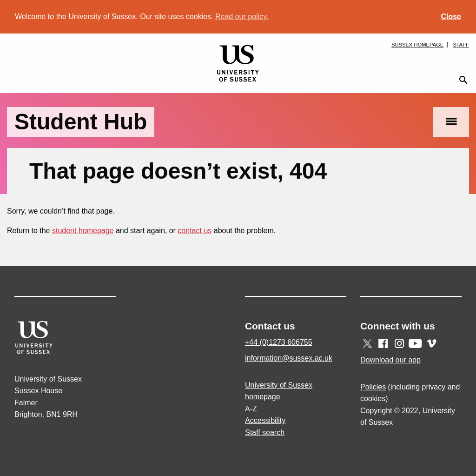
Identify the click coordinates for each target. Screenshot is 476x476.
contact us (195, 231)
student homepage (83, 231)
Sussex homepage (417, 45)
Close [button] (451, 17)
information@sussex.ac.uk (289, 358)
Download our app (390, 360)
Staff (461, 45)
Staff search (265, 432)
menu (451, 122)
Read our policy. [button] (242, 17)
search (463, 80)
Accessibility (265, 420)
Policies (373, 387)
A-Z (251, 409)
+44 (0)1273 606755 (279, 342)
